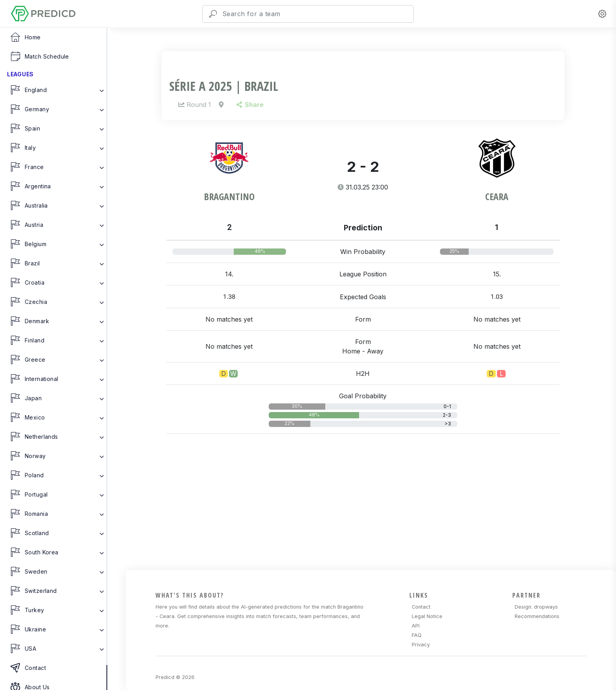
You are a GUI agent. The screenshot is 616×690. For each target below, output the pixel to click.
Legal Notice (427, 616)
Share (250, 105)
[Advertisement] (368, 515)
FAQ (417, 635)
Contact (421, 607)
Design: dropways (536, 607)
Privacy (421, 645)
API (416, 626)
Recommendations (537, 616)
